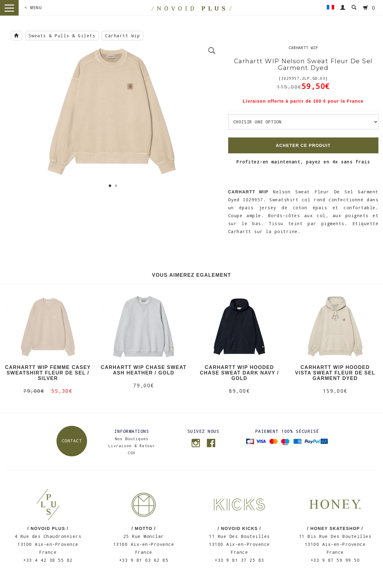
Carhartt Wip (122, 36)
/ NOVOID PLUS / (48, 528)
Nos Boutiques (132, 439)
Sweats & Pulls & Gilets (62, 36)
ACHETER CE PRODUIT (303, 145)
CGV (132, 453)
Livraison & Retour (132, 446)
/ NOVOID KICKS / (239, 528)
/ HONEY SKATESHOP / (335, 528)
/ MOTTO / (144, 528)
